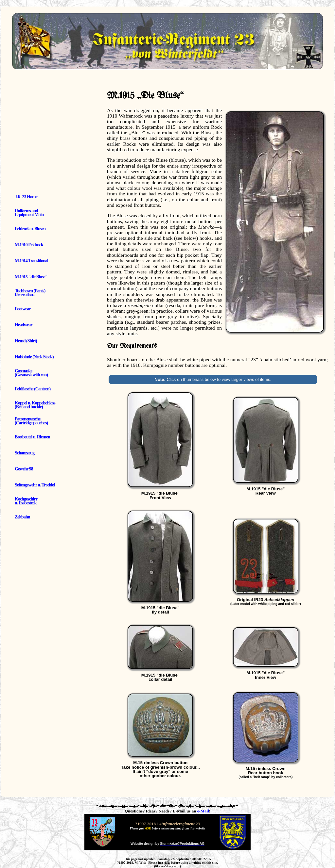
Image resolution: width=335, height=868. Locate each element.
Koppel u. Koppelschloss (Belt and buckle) (35, 405)
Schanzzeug (25, 453)
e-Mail (203, 811)
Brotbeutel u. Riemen (32, 437)
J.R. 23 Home (26, 197)
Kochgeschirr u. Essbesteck (26, 501)
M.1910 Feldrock (29, 245)
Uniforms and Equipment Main (29, 213)
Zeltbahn (22, 517)
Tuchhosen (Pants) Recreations (30, 293)
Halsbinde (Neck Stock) (34, 357)
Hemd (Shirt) (26, 341)
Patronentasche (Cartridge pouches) (31, 421)
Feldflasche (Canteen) (33, 389)
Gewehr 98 (24, 469)
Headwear (23, 325)
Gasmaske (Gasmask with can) (31, 373)
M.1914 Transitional (31, 261)
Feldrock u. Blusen (30, 229)
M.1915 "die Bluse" (31, 277)
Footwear (23, 309)
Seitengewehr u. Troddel (35, 485)
